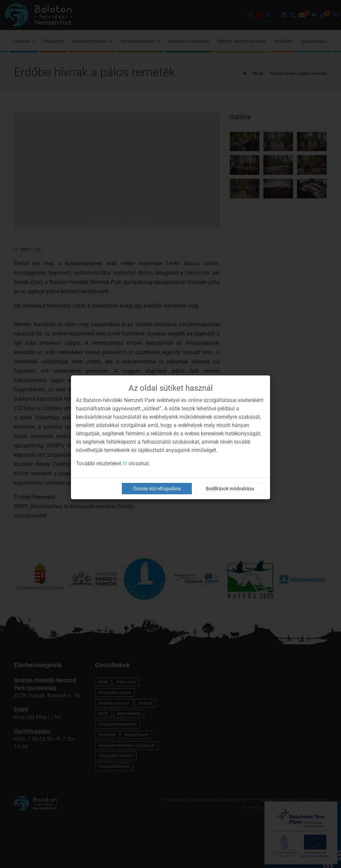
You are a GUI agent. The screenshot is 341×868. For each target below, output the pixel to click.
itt (125, 463)
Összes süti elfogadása (157, 489)
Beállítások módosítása (230, 489)
